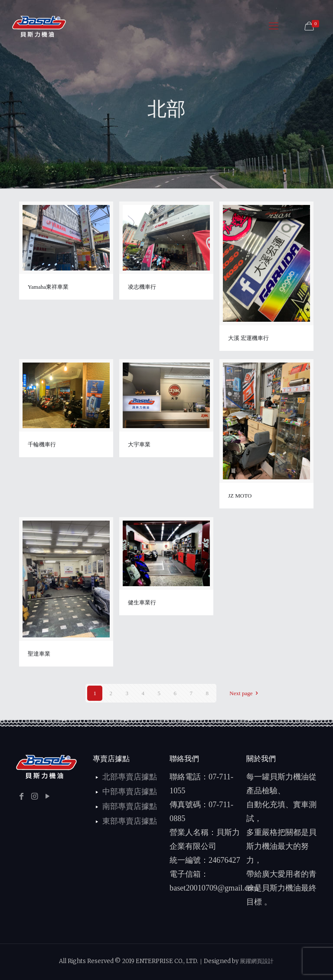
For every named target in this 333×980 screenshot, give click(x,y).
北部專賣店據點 (130, 777)
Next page (245, 693)
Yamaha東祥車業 (48, 287)
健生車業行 (142, 602)
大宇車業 (139, 444)
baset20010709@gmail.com (214, 888)
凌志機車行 (142, 287)
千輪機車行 (42, 444)
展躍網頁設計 (257, 961)
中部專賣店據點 (130, 792)
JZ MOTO (240, 496)
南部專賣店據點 (130, 806)
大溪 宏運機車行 (248, 338)
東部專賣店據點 (130, 821)
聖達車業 (39, 654)
